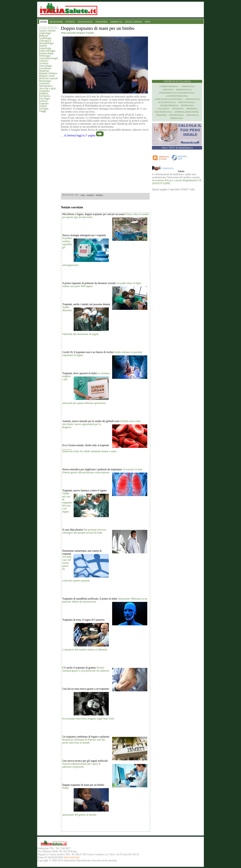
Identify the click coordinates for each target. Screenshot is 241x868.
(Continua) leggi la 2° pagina (80, 135)
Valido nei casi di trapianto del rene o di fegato (67, 502)
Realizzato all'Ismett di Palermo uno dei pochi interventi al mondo (84, 741)
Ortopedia (44, 91)
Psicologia (44, 98)
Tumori (43, 106)
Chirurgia (168, 90)
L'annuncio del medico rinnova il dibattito (85, 650)
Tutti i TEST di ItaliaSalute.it (177, 148)
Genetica (44, 61)
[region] (105, 164)
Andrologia (45, 33)
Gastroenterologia (48, 58)
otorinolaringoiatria (187, 112)
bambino (99, 195)
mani (83, 195)
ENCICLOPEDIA (134, 22)
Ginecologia (45, 66)
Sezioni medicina (48, 27)
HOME (44, 22)
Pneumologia (176, 115)
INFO (148, 22)
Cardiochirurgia (169, 86)
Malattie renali (47, 76)
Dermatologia (46, 43)
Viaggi (42, 111)
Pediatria (44, 93)
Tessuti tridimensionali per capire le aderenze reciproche (81, 765)
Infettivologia (187, 102)
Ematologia (45, 48)
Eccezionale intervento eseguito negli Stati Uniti (88, 719)
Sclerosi (43, 101)
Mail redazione (71, 857)
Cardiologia (45, 38)
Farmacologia (46, 53)
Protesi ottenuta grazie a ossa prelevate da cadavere (86, 669)
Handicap (44, 71)
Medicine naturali (48, 78)
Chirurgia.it (45, 41)
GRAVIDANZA (85, 22)
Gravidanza (45, 68)
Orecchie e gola (47, 88)
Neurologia (45, 81)
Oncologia (178, 109)
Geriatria (44, 63)
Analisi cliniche (47, 31)
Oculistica (44, 83)
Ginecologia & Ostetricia (169, 99)
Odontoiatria (46, 86)
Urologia (44, 108)
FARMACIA (116, 22)
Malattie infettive (48, 73)
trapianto (90, 195)
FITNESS (70, 22)
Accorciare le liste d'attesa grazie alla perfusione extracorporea (102, 471)
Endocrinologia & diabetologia (177, 93)
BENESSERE (56, 22)
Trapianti (44, 103)
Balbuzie (44, 36)
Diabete (43, 46)
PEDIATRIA (102, 22)
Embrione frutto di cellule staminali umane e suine (89, 451)
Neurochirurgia (169, 106)
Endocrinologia (47, 51)
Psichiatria (45, 96)
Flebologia (45, 56)
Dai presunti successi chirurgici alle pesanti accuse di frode (84, 531)
